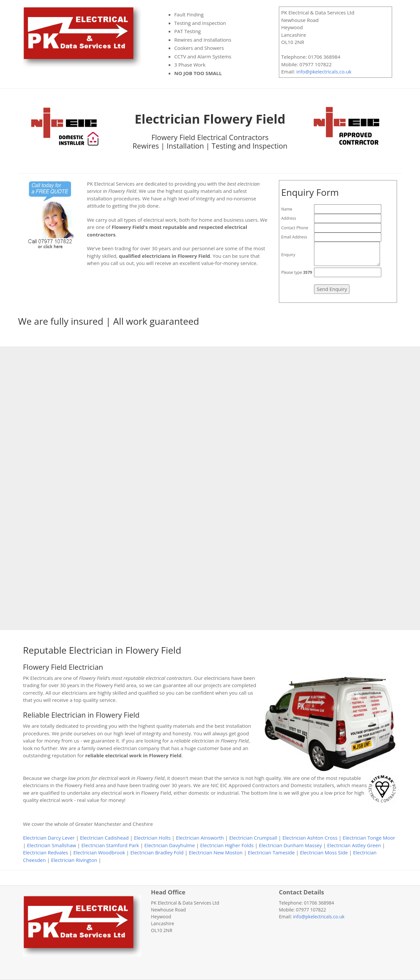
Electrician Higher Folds (227, 845)
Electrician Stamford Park (110, 845)
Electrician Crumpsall (253, 838)
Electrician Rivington (74, 860)
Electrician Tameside (271, 852)
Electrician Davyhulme (170, 845)
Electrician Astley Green (354, 845)
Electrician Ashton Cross (310, 838)
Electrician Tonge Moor (369, 838)
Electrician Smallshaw (52, 845)
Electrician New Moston (216, 852)
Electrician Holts (152, 838)
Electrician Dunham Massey (290, 845)
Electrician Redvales (45, 852)
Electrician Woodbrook (99, 852)
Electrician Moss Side (324, 852)
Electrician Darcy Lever (49, 838)
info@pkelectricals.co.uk (324, 71)
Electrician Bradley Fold (157, 852)
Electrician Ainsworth (200, 838)
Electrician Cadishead (104, 838)
